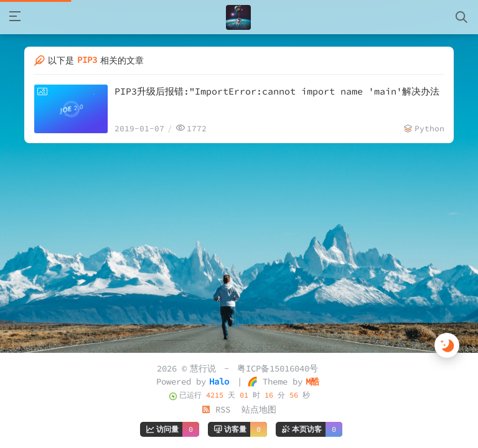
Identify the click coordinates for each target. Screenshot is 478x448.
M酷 (312, 381)
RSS (216, 409)
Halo (219, 381)
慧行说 (203, 368)
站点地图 (259, 409)
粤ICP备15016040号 (278, 368)
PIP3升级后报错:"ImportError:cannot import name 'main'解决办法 (277, 91)
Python (429, 128)
